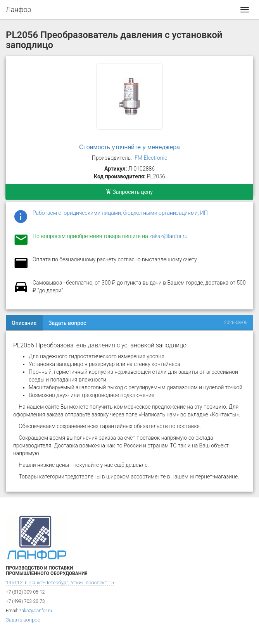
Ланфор (19, 9)
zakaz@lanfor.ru (168, 236)
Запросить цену (129, 192)
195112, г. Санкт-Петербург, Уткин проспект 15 (60, 583)
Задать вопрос (67, 323)
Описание (24, 323)
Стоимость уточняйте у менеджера (129, 147)
